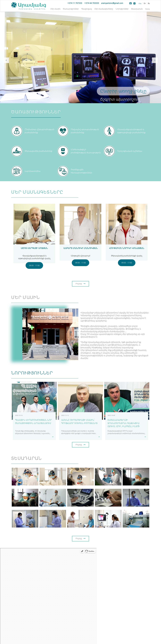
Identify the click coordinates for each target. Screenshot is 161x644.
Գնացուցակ (87, 9)
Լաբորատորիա (33, 171)
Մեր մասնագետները (104, 9)
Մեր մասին (55, 9)
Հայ (140, 3)
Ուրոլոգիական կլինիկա (130, 151)
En (145, 3)
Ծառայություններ (71, 9)
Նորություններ (122, 9)
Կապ (147, 9)
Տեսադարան (137, 9)
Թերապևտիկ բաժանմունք (38, 151)
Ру (149, 3)
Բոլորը (80, 284)
